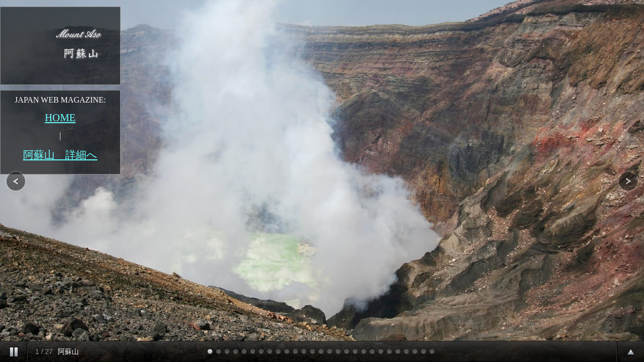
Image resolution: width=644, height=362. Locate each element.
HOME (60, 117)
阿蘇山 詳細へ (60, 155)
